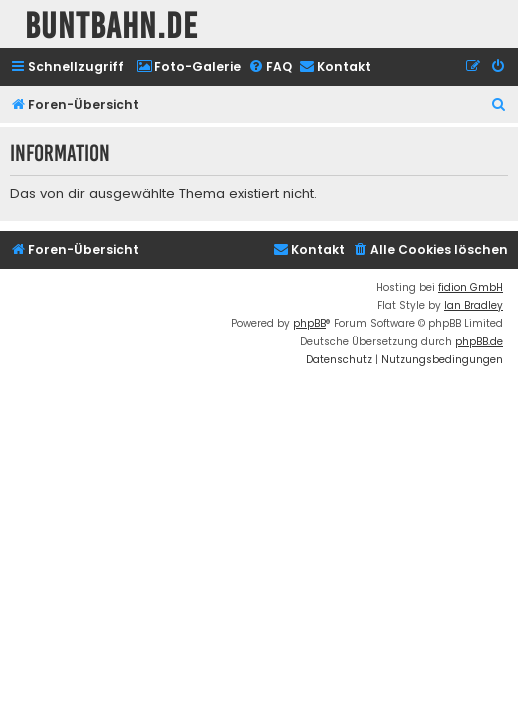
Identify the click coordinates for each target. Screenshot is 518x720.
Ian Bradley (473, 305)
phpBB (309, 323)
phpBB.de (479, 341)
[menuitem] (188, 67)
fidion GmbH (470, 287)
